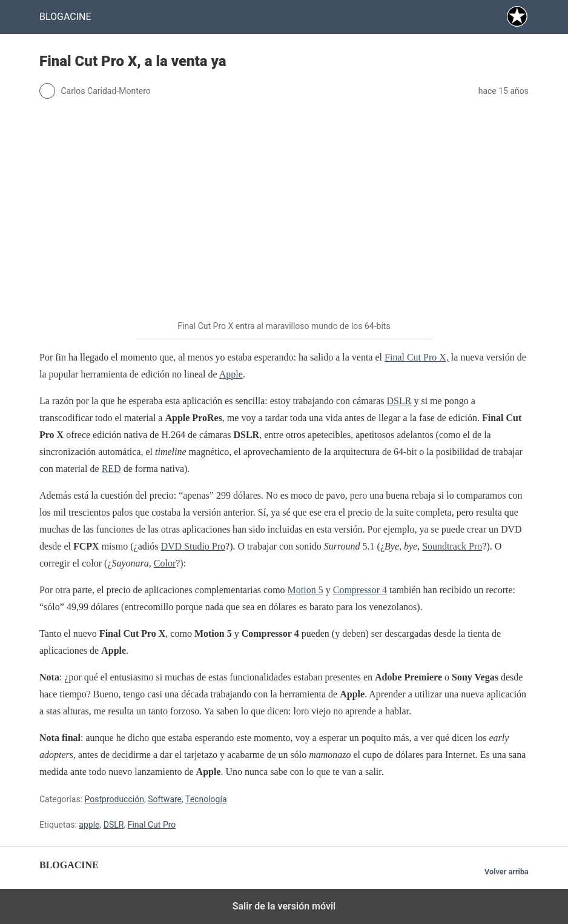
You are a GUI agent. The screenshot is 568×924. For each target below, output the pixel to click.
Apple (231, 374)
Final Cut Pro (152, 825)
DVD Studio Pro (193, 546)
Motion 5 (305, 590)
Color (165, 563)
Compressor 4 (360, 590)
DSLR (399, 401)
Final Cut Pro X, (417, 357)
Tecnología (206, 799)
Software (165, 799)
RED (111, 469)
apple (89, 825)
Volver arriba (507, 872)
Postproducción (114, 799)
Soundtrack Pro (452, 546)
